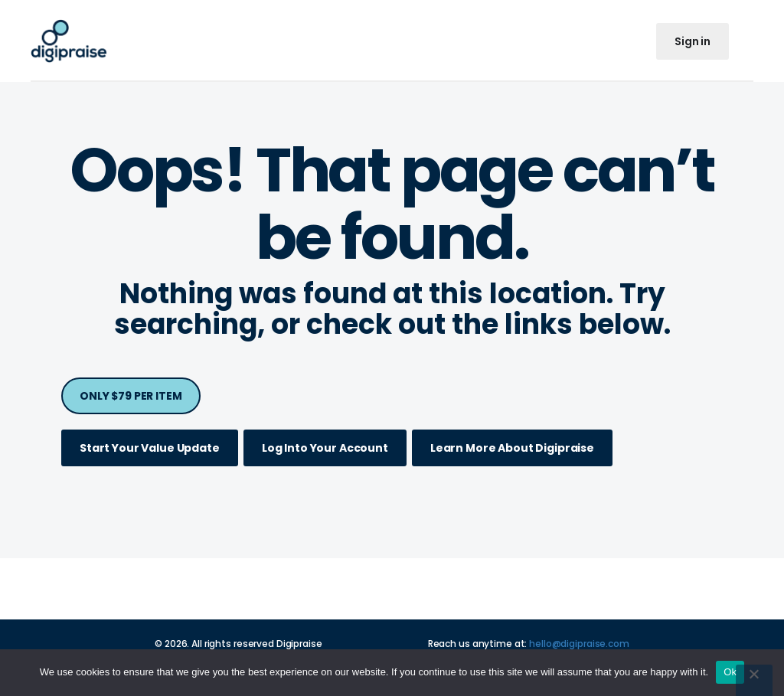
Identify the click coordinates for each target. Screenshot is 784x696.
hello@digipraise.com (579, 644)
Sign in (693, 41)
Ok (730, 672)
